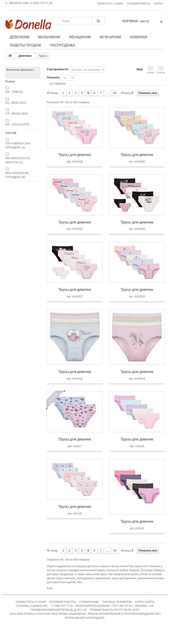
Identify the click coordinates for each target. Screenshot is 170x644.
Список (161, 70)
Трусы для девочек (75, 154)
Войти (158, 4)
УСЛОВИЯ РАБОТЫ (63, 602)
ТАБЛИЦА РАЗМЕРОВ (117, 602)
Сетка (151, 70)
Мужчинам (110, 37)
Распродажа (63, 45)
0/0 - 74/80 (14, 92)
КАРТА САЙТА (145, 602)
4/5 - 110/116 (17, 124)
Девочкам (19, 37)
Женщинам (80, 37)
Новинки (138, 37)
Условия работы (138, 4)
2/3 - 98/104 (17, 113)
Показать (53, 77)
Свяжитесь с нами (110, 4)
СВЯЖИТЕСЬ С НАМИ (31, 602)
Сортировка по (58, 69)
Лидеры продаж (26, 45)
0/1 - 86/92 (16, 103)
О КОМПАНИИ (89, 602)
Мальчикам (49, 37)
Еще (50, 588)
